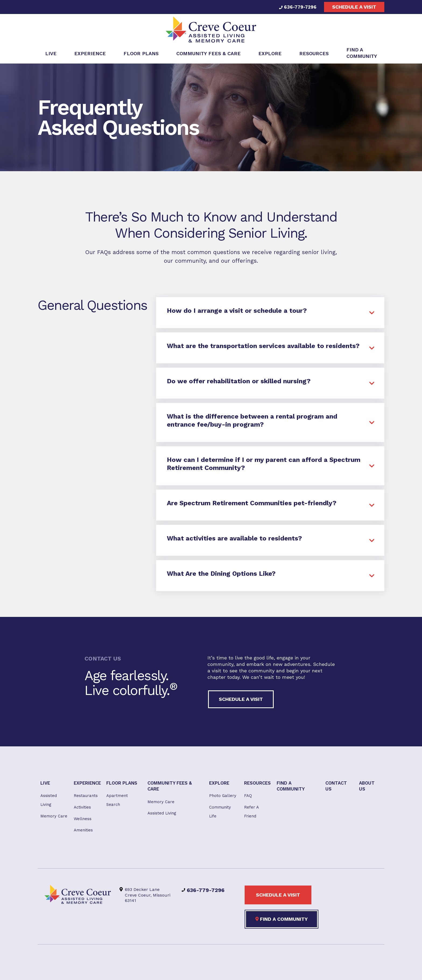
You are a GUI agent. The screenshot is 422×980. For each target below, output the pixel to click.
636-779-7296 (296, 7)
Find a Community (282, 923)
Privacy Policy (209, 970)
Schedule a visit (354, 7)
